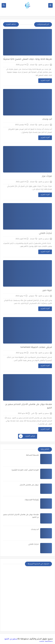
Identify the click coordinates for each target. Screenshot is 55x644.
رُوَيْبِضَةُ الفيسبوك (32, 500)
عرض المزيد (27, 436)
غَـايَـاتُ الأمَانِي (45, 234)
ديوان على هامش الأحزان (29, 485)
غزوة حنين (47, 291)
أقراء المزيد (45, 81)
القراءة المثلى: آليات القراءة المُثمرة (25, 470)
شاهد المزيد (11, 24)
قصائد (34, 65)
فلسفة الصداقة (32, 455)
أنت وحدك (47, 119)
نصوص (33, 296)
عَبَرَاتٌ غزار (47, 176)
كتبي (34, 414)
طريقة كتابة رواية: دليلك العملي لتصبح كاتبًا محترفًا (28, 59)
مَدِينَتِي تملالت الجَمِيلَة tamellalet (36, 348)
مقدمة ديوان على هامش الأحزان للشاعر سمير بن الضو (28, 406)
